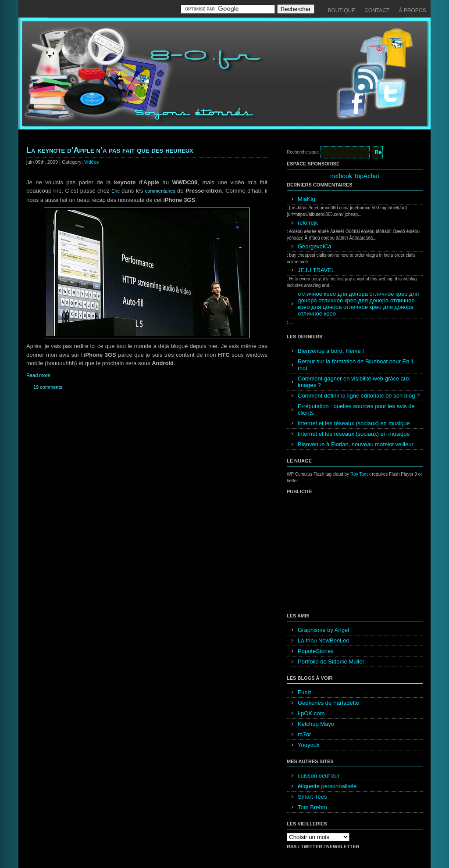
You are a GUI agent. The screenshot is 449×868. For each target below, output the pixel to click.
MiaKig (306, 199)
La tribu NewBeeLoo (324, 640)
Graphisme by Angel (323, 630)
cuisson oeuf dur (319, 776)
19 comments (48, 387)
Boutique (342, 11)
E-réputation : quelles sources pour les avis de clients (356, 409)
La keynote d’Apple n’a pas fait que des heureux (110, 150)
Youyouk (308, 745)
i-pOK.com (311, 713)
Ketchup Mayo (316, 724)
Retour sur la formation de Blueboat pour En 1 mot (356, 365)
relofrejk (308, 223)
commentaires (161, 191)
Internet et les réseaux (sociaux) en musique (354, 423)
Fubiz (305, 692)
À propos (412, 11)
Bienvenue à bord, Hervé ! (331, 351)
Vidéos (91, 162)
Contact (377, 11)
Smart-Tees (312, 797)
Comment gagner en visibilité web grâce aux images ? (354, 382)
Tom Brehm (312, 807)
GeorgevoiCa (315, 246)
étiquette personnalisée (327, 786)
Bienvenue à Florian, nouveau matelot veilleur (356, 444)
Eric (116, 191)
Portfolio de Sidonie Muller (331, 662)
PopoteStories (316, 651)
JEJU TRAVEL (316, 270)
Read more (38, 375)
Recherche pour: (303, 152)
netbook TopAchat (355, 176)
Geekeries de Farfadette (328, 703)
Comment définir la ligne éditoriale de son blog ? (359, 396)
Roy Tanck (361, 474)
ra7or (304, 734)
